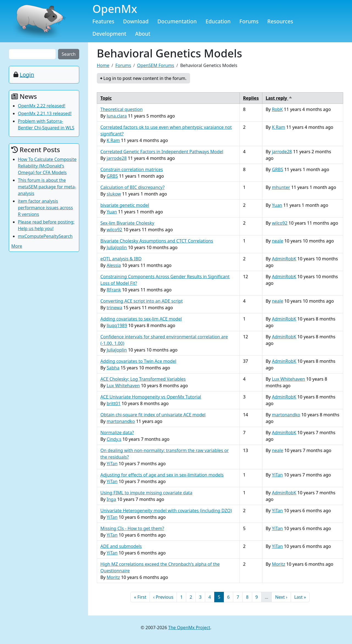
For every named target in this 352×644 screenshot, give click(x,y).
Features (103, 21)
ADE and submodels (121, 546)
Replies (251, 98)
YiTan (112, 464)
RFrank (114, 290)
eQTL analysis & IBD (121, 259)
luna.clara (117, 116)
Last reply (279, 98)
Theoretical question (122, 109)
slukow (114, 194)
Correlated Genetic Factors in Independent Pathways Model (162, 152)
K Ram (113, 140)
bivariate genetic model (125, 205)
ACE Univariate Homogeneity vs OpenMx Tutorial (151, 397)
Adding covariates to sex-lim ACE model (141, 319)
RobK (277, 109)
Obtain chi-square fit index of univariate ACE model (153, 415)
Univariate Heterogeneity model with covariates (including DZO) (166, 511)
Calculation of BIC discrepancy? (132, 187)
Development (109, 34)
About (143, 34)
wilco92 (115, 230)
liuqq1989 (117, 325)
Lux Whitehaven (123, 386)
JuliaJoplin (117, 247)
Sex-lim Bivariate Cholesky (127, 223)
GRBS (112, 176)
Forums (249, 21)
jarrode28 (117, 158)
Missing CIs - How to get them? (132, 528)
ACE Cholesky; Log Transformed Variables (143, 379)
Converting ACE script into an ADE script (141, 301)
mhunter (281, 187)
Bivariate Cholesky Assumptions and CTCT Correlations (157, 241)
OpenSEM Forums (156, 65)
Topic (106, 98)
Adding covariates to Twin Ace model (138, 361)
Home (103, 65)
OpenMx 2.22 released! (42, 106)
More (17, 246)
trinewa (115, 308)
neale (278, 241)
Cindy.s (114, 439)
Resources (280, 21)
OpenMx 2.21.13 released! (45, 113)
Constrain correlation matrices (132, 169)
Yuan (112, 212)
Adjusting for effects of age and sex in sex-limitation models (162, 475)
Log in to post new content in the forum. (145, 78)
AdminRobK (284, 259)
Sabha (113, 368)
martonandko (121, 421)
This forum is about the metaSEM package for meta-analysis (47, 187)
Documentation (177, 21)
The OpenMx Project (189, 628)
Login (27, 75)
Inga (111, 499)
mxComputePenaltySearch (45, 236)
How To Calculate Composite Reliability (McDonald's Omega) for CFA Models (47, 166)
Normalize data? (117, 433)
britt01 (114, 403)
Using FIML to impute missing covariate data (146, 493)
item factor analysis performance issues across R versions (45, 208)
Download (136, 21)
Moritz (113, 577)
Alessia (114, 265)
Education (218, 21)
